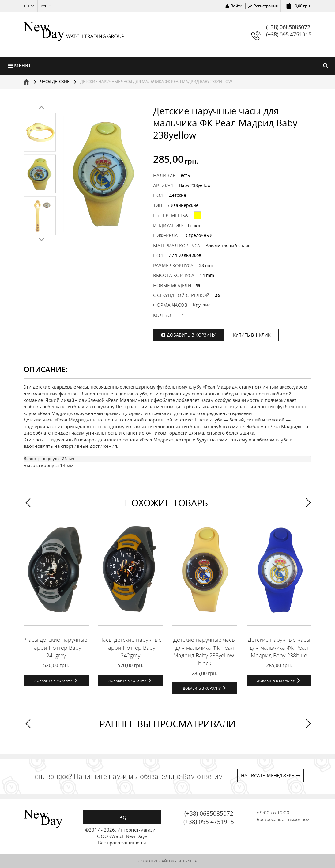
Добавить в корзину (191, 335)
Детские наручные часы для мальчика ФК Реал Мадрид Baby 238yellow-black (205, 651)
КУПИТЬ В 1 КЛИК (252, 335)
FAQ (122, 817)
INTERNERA (187, 861)
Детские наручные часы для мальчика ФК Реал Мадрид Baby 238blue (279, 647)
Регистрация (266, 6)
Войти (236, 6)
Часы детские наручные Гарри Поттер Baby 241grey (56, 647)
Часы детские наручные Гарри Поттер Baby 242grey (130, 647)
